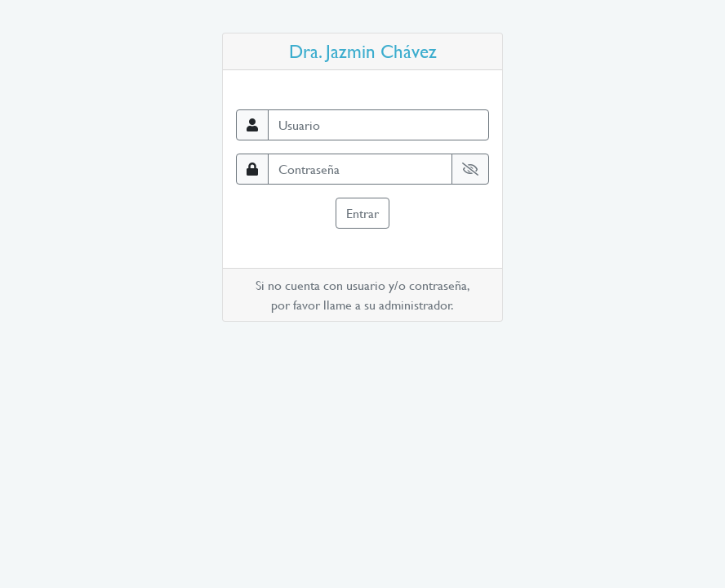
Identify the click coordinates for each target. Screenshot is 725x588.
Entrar (362, 213)
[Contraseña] (360, 169)
